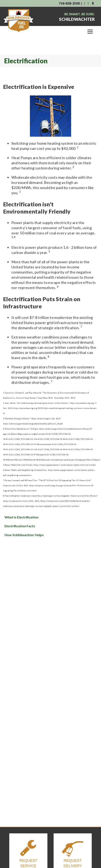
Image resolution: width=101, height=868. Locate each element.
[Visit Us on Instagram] (89, 3)
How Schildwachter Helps (24, 535)
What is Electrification (21, 517)
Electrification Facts (20, 526)
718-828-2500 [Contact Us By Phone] (69, 3)
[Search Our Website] (93, 3)
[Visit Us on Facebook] (85, 3)
